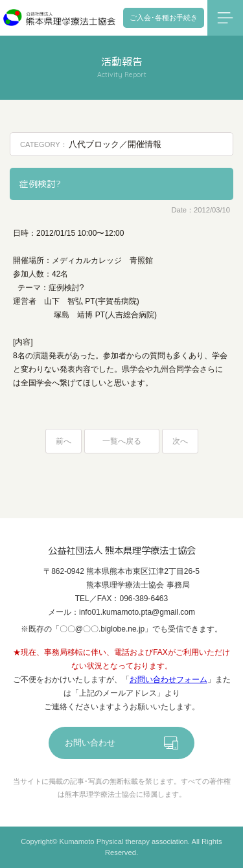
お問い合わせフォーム (168, 680)
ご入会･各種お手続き (164, 17)
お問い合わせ (90, 743)
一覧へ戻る (122, 441)
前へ (64, 441)
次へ (180, 441)
